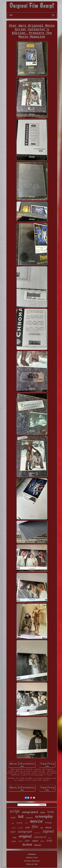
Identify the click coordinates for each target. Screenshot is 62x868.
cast (50, 838)
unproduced (40, 837)
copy (26, 823)
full (21, 817)
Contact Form (32, 857)
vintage (48, 822)
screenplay (44, 816)
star (42, 828)
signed (48, 831)
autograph (25, 831)
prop (42, 841)
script (15, 811)
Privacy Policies (32, 861)
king (15, 837)
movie (36, 822)
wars (43, 812)
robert (35, 841)
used (27, 827)
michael (20, 828)
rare (13, 832)
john (27, 841)
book (51, 812)
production (37, 833)
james (21, 841)
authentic (29, 818)
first (13, 823)
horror (38, 845)
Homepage (32, 854)
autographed (30, 812)
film (35, 827)
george (14, 841)
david (14, 828)
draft (49, 841)
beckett (27, 845)
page (13, 818)
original (25, 836)
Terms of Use (32, 864)
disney (49, 827)
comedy (19, 823)
